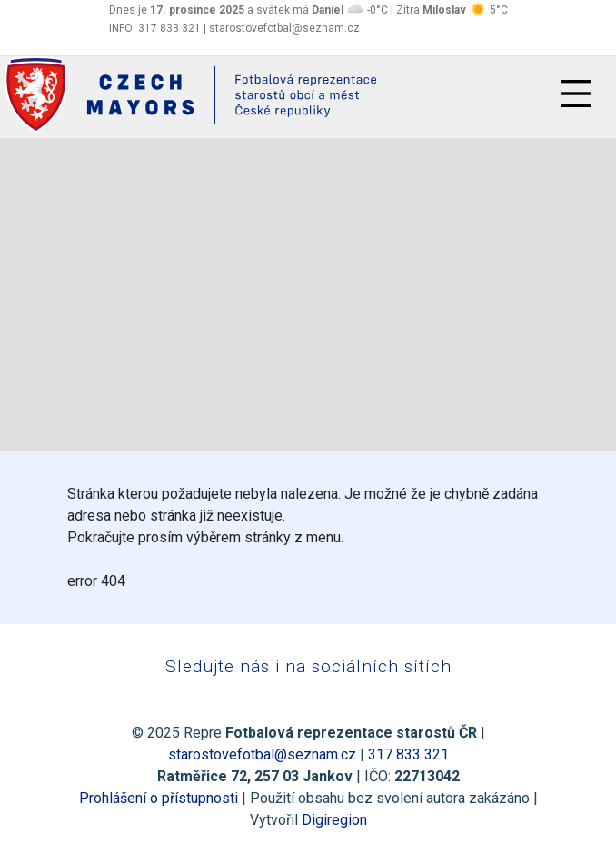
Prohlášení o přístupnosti (159, 798)
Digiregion (334, 820)
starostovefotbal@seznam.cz (262, 754)
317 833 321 (408, 754)
